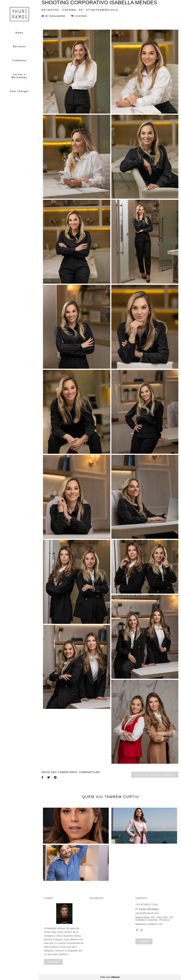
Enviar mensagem (149, 909)
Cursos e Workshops (19, 76)
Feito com (110, 977)
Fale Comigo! (19, 91)
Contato (144, 941)
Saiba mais (53, 962)
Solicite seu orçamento (155, 775)
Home (20, 33)
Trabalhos (19, 60)
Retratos (19, 46)
